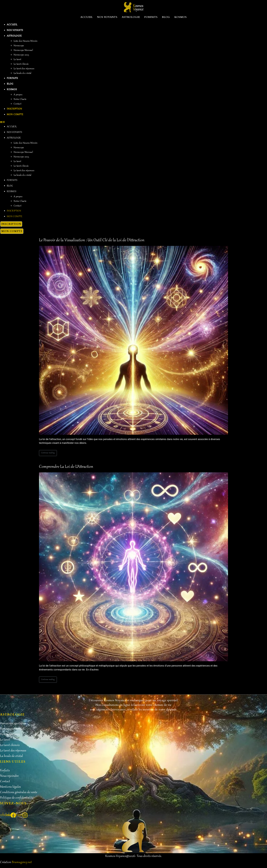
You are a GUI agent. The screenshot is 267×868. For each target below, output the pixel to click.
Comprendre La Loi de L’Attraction (66, 467)
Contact (18, 104)
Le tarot (17, 60)
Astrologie (131, 17)
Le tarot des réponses (24, 69)
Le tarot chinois (21, 64)
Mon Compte (15, 115)
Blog (166, 17)
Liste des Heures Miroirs (26, 41)
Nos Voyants (107, 17)
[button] (133, 122)
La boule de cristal (22, 73)
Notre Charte (20, 99)
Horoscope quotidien (13, 724)
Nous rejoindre (9, 776)
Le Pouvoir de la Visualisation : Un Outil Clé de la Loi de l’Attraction (92, 240)
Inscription (14, 109)
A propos (18, 95)
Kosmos (180, 17)
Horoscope (19, 46)
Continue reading (48, 453)
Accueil (87, 17)
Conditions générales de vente (19, 792)
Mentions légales (10, 787)
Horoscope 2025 (21, 55)
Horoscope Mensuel (23, 50)
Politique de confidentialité (17, 798)
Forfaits (151, 17)
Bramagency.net (22, 862)
